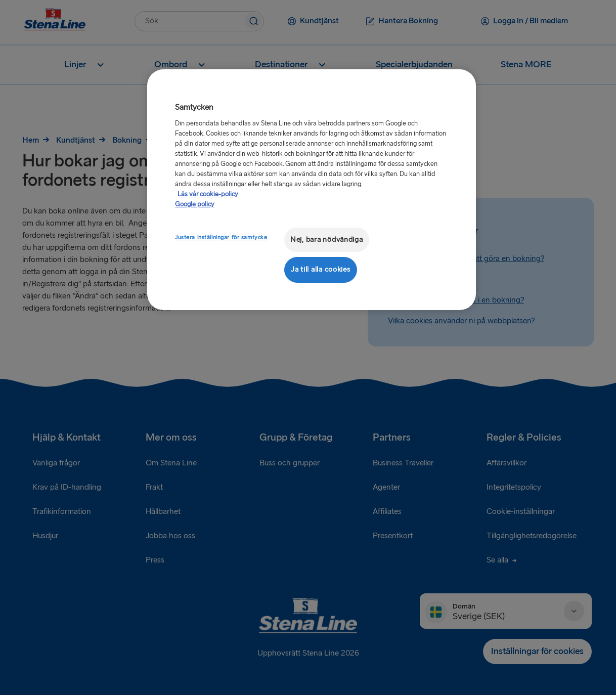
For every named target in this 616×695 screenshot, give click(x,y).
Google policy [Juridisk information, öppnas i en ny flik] (195, 204)
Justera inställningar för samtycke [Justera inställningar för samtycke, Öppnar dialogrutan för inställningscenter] (221, 237)
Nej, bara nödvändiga (327, 240)
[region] (312, 189)
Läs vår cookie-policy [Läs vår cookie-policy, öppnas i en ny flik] (208, 194)
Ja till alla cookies (321, 269)
